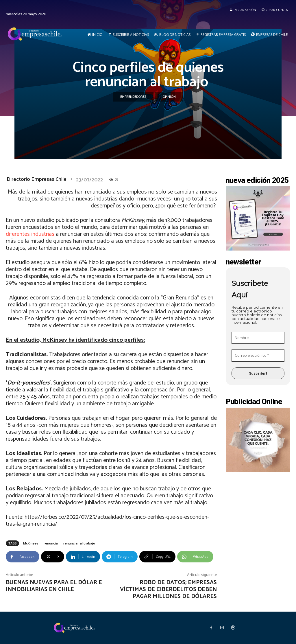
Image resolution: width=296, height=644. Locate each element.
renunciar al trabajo (79, 543)
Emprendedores (133, 97)
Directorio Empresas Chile (37, 179)
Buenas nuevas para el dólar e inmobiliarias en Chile (54, 586)
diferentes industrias (30, 234)
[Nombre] (258, 338)
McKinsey (31, 543)
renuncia (51, 543)
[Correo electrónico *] (258, 356)
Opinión (169, 97)
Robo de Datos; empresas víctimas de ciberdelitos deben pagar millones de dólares (168, 589)
